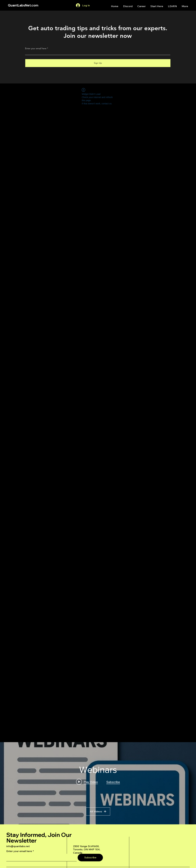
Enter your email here (36, 48)
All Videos (98, 811)
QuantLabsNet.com (23, 5)
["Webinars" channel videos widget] (98, 783)
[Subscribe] (90, 858)
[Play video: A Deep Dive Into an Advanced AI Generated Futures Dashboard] (87, 782)
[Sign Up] (98, 63)
